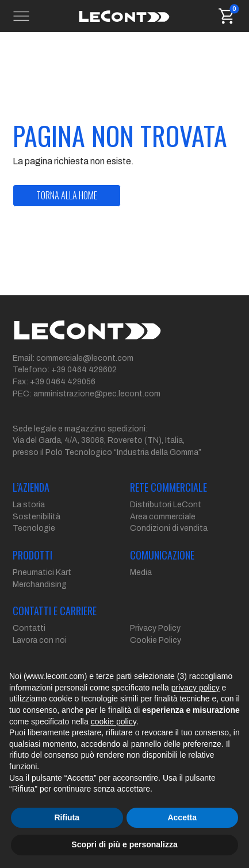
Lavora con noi (40, 640)
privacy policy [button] (196, 688)
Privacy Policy (155, 628)
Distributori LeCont (166, 505)
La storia (29, 505)
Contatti (29, 628)
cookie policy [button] (114, 722)
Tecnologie (34, 528)
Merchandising (40, 585)
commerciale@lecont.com (85, 358)
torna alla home (67, 195)
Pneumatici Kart (42, 572)
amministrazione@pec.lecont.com (97, 394)
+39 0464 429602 (84, 370)
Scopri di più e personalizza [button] (124, 844)
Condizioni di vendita (169, 528)
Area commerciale (163, 517)
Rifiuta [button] (67, 817)
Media (141, 572)
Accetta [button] (182, 817)
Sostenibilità (37, 517)
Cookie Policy (156, 640)
